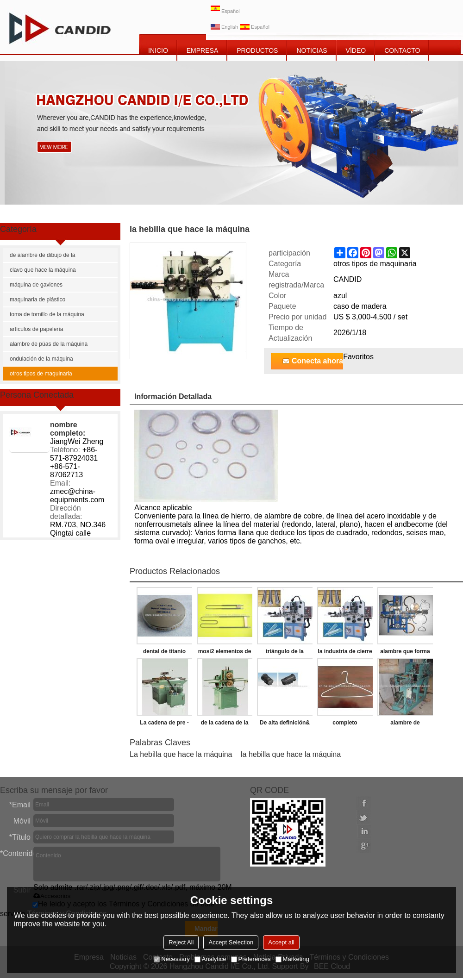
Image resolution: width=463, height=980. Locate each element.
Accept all (281, 942)
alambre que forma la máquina (405, 653)
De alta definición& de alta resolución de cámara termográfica (285, 724)
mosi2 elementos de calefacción (225, 653)
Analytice (210, 959)
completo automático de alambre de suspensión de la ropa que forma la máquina (345, 724)
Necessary (172, 959)
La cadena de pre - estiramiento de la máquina (164, 724)
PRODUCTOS (257, 50)
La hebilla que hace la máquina (181, 754)
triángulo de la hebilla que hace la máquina (285, 653)
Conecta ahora (317, 361)
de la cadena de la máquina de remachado (225, 724)
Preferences (251, 959)
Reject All (181, 942)
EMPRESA (202, 50)
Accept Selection (231, 942)
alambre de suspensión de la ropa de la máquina (405, 724)
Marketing (292, 959)
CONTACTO (402, 50)
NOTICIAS (312, 50)
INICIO (158, 50)
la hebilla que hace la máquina (291, 754)
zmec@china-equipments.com (77, 496)
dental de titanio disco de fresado (164, 653)
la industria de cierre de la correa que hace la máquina (345, 653)
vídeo (356, 50)
